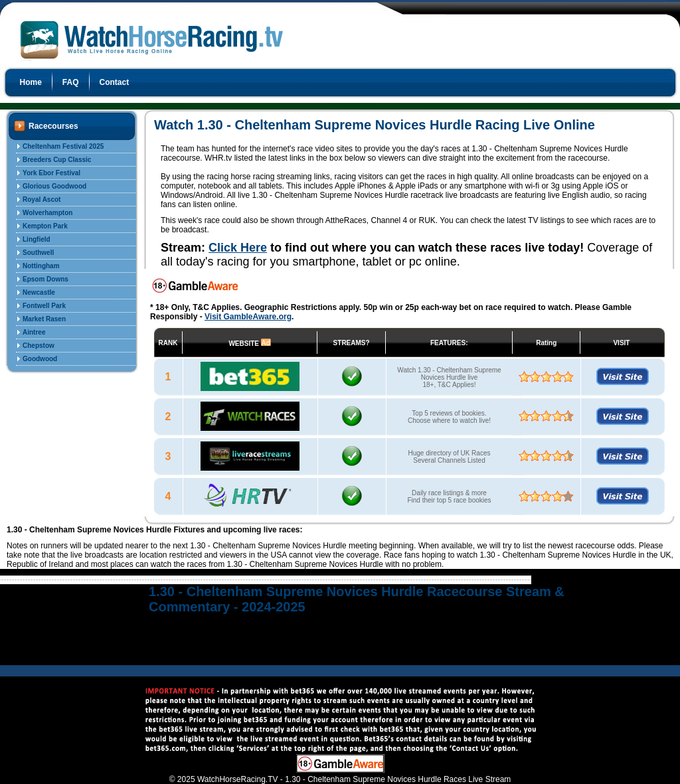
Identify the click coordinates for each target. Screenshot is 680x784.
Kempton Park (45, 226)
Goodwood (40, 359)
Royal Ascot (42, 199)
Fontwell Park (44, 306)
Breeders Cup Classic (57, 160)
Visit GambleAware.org (248, 317)
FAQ (71, 82)
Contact (115, 82)
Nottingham (41, 266)
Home (31, 82)
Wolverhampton (47, 213)
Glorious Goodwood (54, 186)
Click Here (238, 248)
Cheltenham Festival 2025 (63, 146)
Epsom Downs (45, 279)
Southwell (38, 253)
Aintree (34, 332)
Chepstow (39, 346)
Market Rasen (44, 319)
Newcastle (39, 292)
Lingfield (37, 239)
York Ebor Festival (51, 173)
